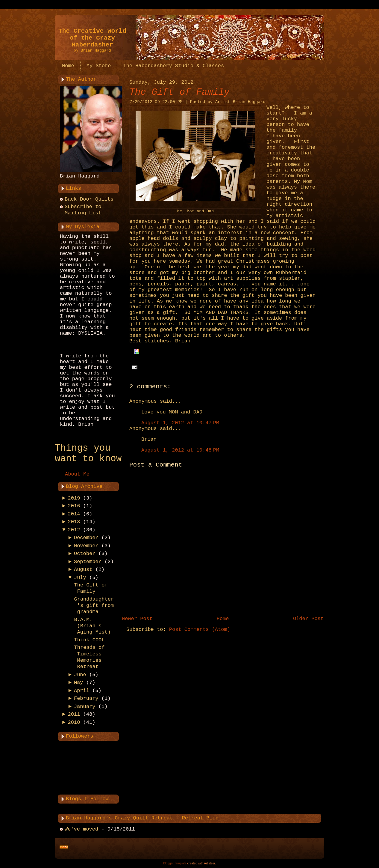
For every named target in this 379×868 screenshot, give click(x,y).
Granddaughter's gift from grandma (94, 606)
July (80, 578)
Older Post (308, 619)
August (83, 570)
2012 (74, 530)
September (88, 562)
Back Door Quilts (89, 199)
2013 (74, 522)
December (86, 538)
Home (223, 619)
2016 (74, 506)
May (79, 683)
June (80, 675)
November (86, 546)
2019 (74, 498)
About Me (77, 474)
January (85, 707)
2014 (74, 514)
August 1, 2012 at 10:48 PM (180, 450)
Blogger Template (175, 863)
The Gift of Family (179, 92)
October (85, 554)
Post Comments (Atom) (200, 629)
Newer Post (137, 619)
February (86, 698)
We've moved (81, 829)
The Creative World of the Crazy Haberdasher (92, 38)
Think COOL (89, 640)
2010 (74, 722)
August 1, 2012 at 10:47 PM (180, 423)
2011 (74, 714)
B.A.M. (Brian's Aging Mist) (92, 626)
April (82, 691)
